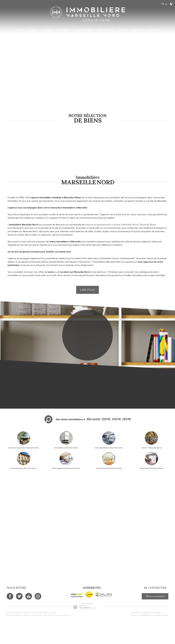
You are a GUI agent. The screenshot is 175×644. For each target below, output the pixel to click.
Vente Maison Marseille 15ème (66, 448)
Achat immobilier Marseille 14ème (24, 468)
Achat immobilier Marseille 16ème (109, 468)
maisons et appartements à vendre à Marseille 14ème (112, 225)
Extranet (138, 30)
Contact (124, 30)
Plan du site (11, 615)
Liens (45, 615)
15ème (143, 225)
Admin (51, 615)
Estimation (64, 30)
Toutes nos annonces (63, 615)
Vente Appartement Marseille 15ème (109, 448)
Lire (87, 290)
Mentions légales (23, 615)
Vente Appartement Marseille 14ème (66, 468)
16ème (153, 225)
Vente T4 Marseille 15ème (151, 448)
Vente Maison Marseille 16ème (151, 468)
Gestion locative (84, 30)
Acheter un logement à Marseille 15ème (24, 448)
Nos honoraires (37, 615)
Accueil (20, 30)
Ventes (33, 30)
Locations (47, 30)
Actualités (153, 30)
